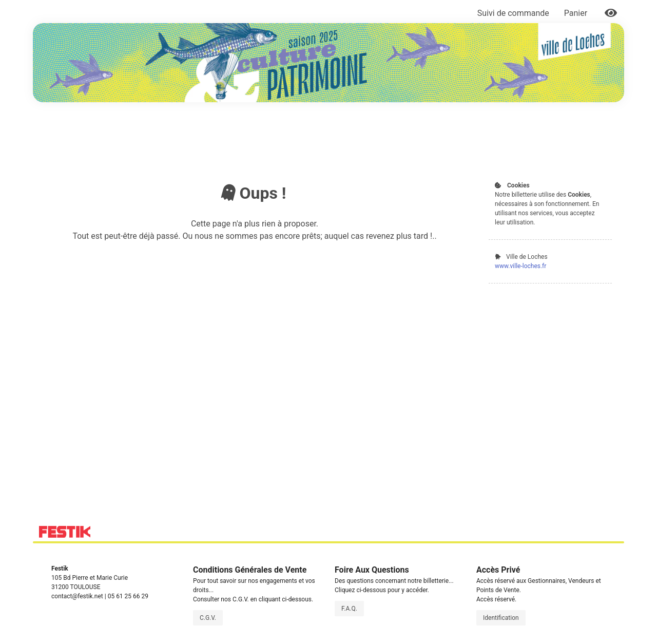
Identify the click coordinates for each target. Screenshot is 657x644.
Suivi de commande (513, 13)
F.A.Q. (349, 609)
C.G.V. (208, 618)
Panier (577, 13)
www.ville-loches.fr (520, 266)
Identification (501, 618)
